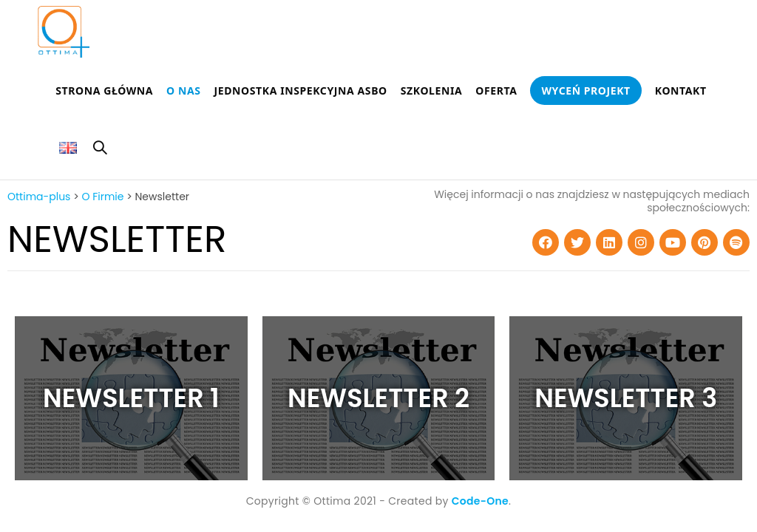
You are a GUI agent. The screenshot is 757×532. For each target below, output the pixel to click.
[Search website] (100, 150)
